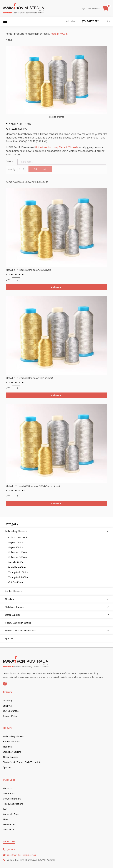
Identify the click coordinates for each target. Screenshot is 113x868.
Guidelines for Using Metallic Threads (56, 147)
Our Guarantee (11, 711)
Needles (7, 747)
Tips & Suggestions (13, 804)
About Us (8, 788)
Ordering (8, 701)
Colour (9, 161)
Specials (7, 767)
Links (6, 819)
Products (19, 34)
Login (83, 8)
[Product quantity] (16, 280)
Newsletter (9, 824)
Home (9, 34)
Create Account (94, 8)
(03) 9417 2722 (13, 850)
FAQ (5, 809)
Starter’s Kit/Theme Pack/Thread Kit (22, 762)
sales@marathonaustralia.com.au (21, 855)
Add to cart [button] (57, 287)
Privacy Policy (10, 716)
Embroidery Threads (37, 34)
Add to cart (40, 169)
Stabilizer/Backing (12, 752)
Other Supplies (11, 757)
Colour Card (9, 794)
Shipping (7, 706)
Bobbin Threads (11, 742)
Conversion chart (12, 799)
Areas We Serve (11, 814)
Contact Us (9, 830)
